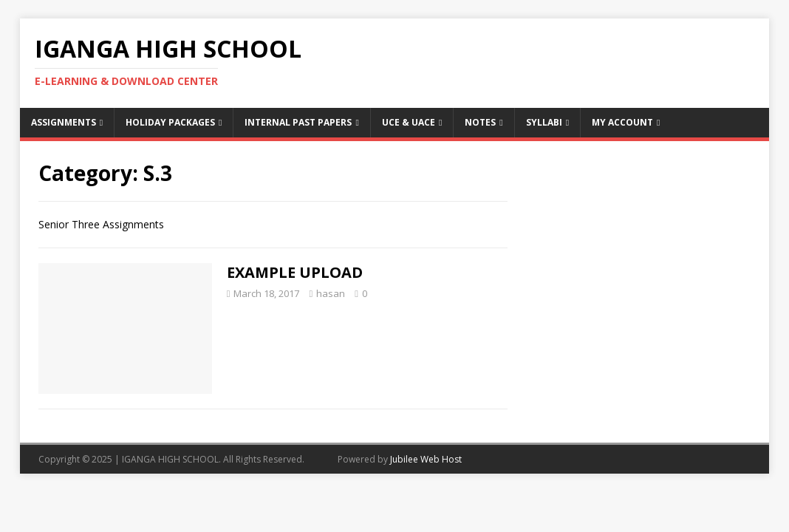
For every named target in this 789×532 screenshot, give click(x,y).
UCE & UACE (409, 122)
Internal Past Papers (298, 122)
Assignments (64, 122)
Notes (480, 122)
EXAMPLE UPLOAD (295, 272)
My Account (622, 122)
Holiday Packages (170, 122)
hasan (331, 293)
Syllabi (544, 122)
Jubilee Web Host (426, 459)
